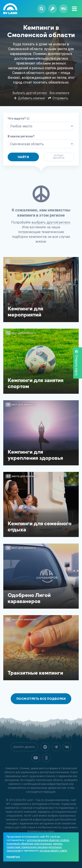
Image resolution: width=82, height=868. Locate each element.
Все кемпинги (59, 93)
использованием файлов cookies (48, 840)
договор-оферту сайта (53, 851)
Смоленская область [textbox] (27, 144)
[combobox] (41, 126)
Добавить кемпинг (32, 98)
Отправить (60, 98)
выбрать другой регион (51, 222)
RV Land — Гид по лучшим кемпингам (46, 800)
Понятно (13, 857)
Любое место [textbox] (21, 126)
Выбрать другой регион (30, 93)
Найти (23, 157)
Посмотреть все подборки (41, 699)
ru (64, 9)
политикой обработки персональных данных (34, 844)
